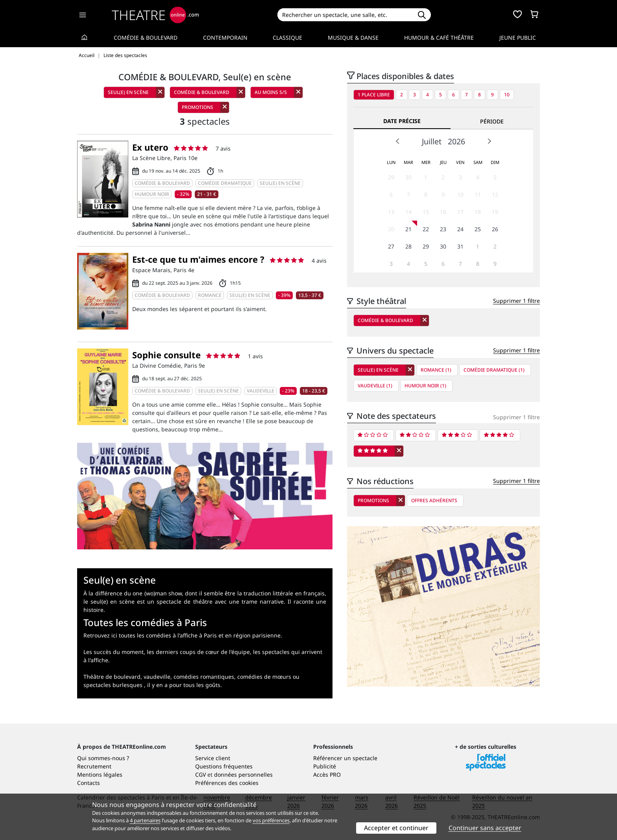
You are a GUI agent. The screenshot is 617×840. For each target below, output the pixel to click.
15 (426, 212)
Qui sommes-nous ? (103, 758)
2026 (456, 141)
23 (443, 229)
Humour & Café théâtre (439, 38)
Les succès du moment (114, 652)
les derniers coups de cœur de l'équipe (198, 652)
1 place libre (374, 95)
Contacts (89, 783)
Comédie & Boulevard (146, 38)
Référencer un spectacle (345, 758)
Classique (287, 38)
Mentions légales (100, 775)
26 (495, 229)
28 (408, 246)
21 (408, 229)
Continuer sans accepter (485, 828)
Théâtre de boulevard (112, 677)
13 (391, 212)
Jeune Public (518, 38)
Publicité (325, 766)
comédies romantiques (204, 677)
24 (460, 229)
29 (391, 177)
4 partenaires (145, 820)
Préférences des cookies (227, 783)
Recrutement (94, 766)
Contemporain (225, 38)
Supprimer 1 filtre (516, 301)
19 (495, 212)
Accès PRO (327, 775)
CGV (200, 775)
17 (460, 212)
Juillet (432, 141)
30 (408, 177)
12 (495, 194)
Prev (398, 141)
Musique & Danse (353, 38)
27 (391, 246)
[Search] (345, 15)
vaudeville (157, 677)
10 (507, 95)
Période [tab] (492, 121)
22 (426, 229)
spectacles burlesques (113, 685)
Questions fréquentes (224, 766)
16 (443, 212)
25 (478, 229)
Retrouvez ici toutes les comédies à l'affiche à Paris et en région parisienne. (183, 635)
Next (489, 141)
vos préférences (271, 820)
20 (391, 229)
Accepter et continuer (396, 828)
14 (408, 212)
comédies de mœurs (264, 677)
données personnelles (243, 775)
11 (478, 194)
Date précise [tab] (402, 121)
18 (478, 212)
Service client (213, 758)
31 (460, 246)
